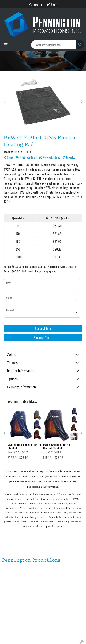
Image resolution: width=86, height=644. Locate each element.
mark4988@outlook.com (19, 586)
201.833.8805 (12, 581)
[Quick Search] (54, 45)
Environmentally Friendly (19, 625)
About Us (8, 601)
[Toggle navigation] (6, 45)
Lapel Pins (9, 620)
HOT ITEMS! (10, 631)
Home (6, 596)
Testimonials (11, 612)
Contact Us (10, 606)
